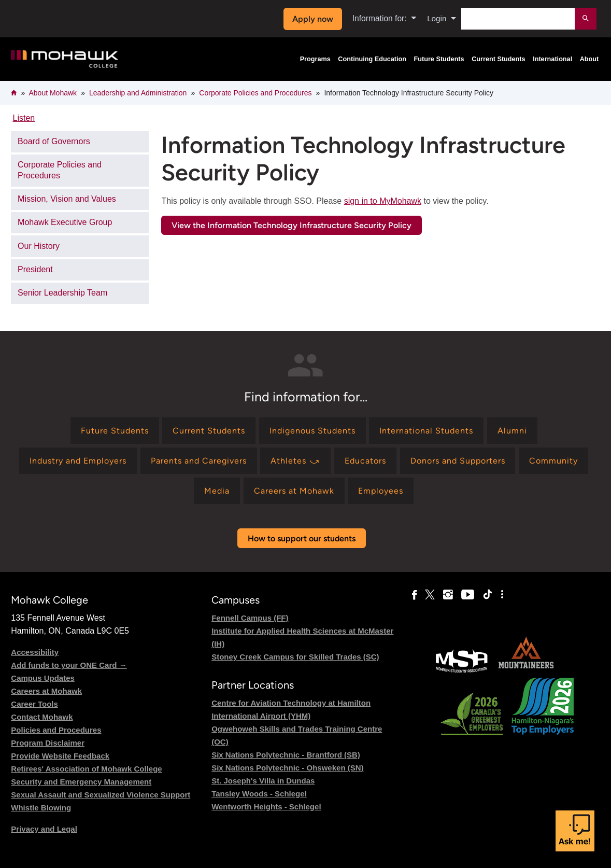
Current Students (499, 59)
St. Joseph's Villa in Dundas (263, 781)
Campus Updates (43, 678)
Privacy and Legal (44, 829)
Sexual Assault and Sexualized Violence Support (101, 795)
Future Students (439, 59)
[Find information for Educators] (365, 461)
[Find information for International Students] (426, 431)
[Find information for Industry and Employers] (78, 461)
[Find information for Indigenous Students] (312, 431)
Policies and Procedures (56, 730)
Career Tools (34, 704)
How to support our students (302, 538)
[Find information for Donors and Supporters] (458, 461)
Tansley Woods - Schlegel (259, 794)
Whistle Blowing (41, 808)
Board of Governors (54, 141)
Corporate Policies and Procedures (255, 93)
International (552, 59)
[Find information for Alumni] (512, 431)
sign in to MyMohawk (383, 201)
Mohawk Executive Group (65, 222)
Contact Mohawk (42, 717)
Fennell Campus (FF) (250, 618)
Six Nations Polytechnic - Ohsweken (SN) (287, 768)
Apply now (312, 19)
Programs (315, 59)
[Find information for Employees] (381, 491)
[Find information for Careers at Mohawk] (294, 491)
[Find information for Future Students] (115, 431)
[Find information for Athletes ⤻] (295, 461)
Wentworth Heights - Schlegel (266, 807)
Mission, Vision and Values (67, 199)
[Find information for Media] (217, 491)
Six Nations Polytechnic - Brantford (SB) (286, 755)
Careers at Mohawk (46, 691)
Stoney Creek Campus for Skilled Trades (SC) (295, 657)
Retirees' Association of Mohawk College (86, 769)
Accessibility (35, 652)
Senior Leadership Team (62, 293)
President (35, 269)
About (589, 59)
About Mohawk (53, 93)
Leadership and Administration (138, 93)
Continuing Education (372, 59)
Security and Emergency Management (81, 782)
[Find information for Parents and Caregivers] (199, 461)
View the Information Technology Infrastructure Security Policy (292, 225)
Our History (39, 246)
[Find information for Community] (553, 461)
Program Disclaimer (48, 743)
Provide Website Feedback (60, 756)
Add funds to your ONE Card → (69, 665)
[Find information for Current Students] (209, 431)
